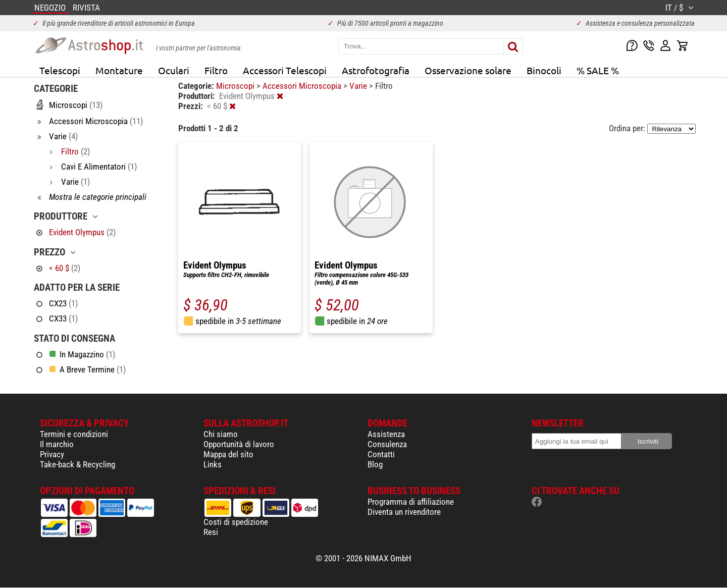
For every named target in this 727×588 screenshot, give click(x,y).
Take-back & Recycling (77, 464)
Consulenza (387, 444)
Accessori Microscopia (303, 86)
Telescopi (60, 70)
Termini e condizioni (74, 434)
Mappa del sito (228, 454)
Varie (359, 86)
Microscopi (236, 86)
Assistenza (386, 434)
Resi (211, 532)
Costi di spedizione (236, 522)
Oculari (174, 70)
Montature (119, 70)
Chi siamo (221, 434)
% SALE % (598, 70)
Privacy (52, 454)
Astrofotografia (376, 70)
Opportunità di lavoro (239, 444)
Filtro (216, 70)
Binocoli (544, 70)
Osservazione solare (468, 70)
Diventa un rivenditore (404, 512)
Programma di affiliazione (411, 502)
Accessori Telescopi (285, 70)
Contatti (381, 454)
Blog (375, 464)
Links (213, 464)
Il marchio (57, 444)
